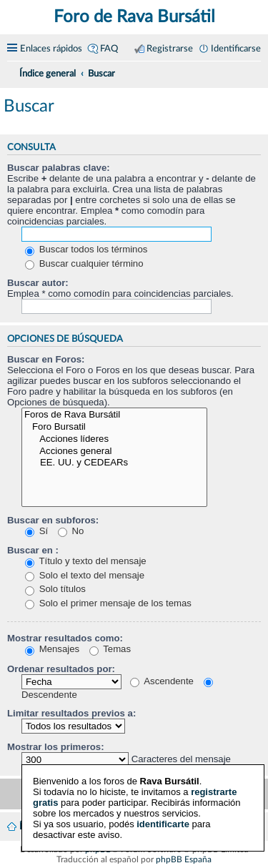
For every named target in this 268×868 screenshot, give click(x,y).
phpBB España (184, 859)
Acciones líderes (114, 439)
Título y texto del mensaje (86, 561)
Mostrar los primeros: (56, 747)
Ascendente (162, 681)
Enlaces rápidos (51, 49)
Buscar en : (33, 550)
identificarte (163, 821)
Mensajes (52, 649)
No (71, 531)
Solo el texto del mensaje (85, 575)
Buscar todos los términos (86, 249)
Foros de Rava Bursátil (114, 415)
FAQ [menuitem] (109, 49)
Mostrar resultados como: (65, 638)
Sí (36, 531)
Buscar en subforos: (53, 520)
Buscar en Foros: (46, 359)
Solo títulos (55, 589)
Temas (110, 649)
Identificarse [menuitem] (236, 49)
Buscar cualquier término (84, 263)
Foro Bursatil (114, 427)
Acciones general (114, 452)
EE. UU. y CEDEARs (114, 463)
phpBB (98, 849)
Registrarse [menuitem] (170, 49)
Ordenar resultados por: (61, 669)
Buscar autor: (38, 283)
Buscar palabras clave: (59, 168)
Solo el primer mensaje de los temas (108, 603)
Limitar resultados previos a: (71, 713)
